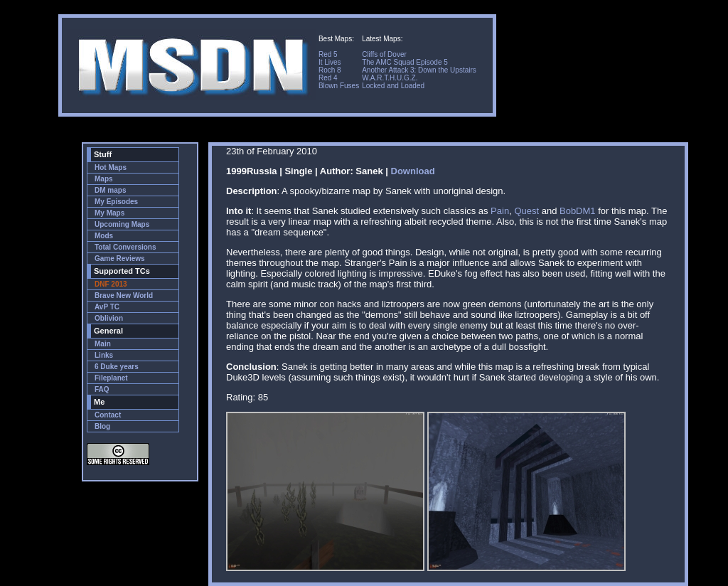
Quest (526, 211)
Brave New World (124, 295)
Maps (104, 179)
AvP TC (107, 307)
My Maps (109, 213)
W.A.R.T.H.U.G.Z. (390, 78)
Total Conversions (125, 247)
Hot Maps (111, 167)
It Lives (330, 62)
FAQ (102, 389)
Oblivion (109, 318)
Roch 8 (330, 70)
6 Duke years (117, 367)
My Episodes (116, 202)
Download (413, 171)
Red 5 (328, 54)
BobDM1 (578, 211)
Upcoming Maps (122, 224)
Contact (108, 415)
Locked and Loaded (393, 86)
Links (104, 355)
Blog (102, 426)
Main (103, 344)
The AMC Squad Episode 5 (405, 62)
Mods (104, 236)
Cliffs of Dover (384, 54)
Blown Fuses (339, 86)
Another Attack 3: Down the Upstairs (419, 70)
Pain (500, 211)
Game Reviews (120, 259)
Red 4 (328, 78)
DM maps (110, 190)
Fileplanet (111, 378)
